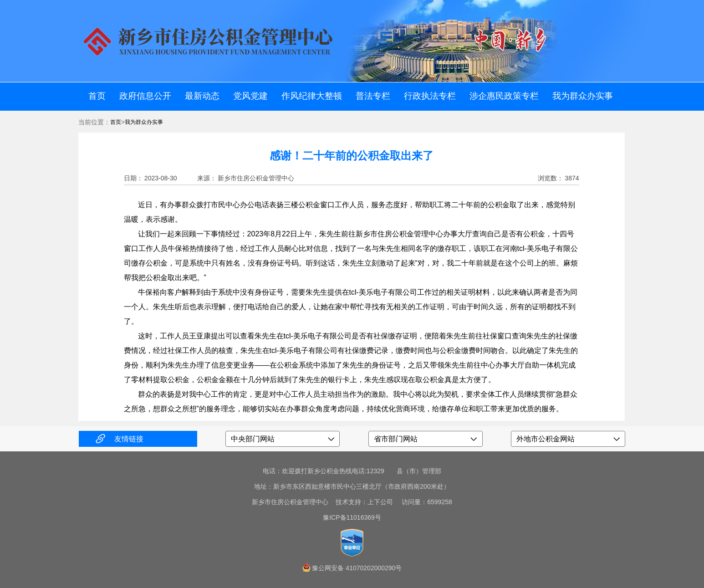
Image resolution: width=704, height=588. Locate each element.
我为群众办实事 (583, 96)
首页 (97, 96)
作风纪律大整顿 (312, 96)
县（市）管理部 (419, 471)
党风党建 (250, 96)
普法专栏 (373, 96)
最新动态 (202, 96)
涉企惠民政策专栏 (504, 96)
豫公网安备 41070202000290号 (357, 568)
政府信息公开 (145, 96)
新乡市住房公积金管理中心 (290, 502)
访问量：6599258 (423, 502)
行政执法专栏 (430, 96)
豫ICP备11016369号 (352, 517)
